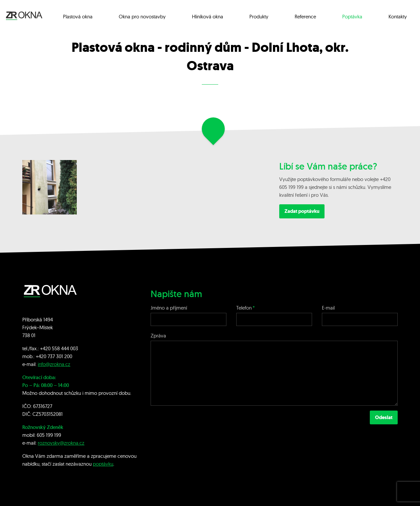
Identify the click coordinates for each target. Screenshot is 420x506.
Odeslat (384, 417)
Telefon (244, 308)
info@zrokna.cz (54, 364)
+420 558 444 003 (59, 348)
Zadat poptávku (302, 211)
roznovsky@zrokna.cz (61, 443)
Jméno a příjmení (169, 308)
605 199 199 (49, 435)
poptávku (103, 464)
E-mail (328, 308)
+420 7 (43, 356)
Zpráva (158, 336)
